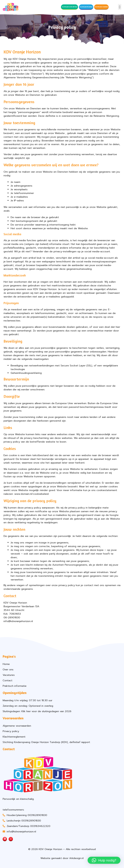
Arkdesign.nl (76, 858)
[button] (120, 7)
